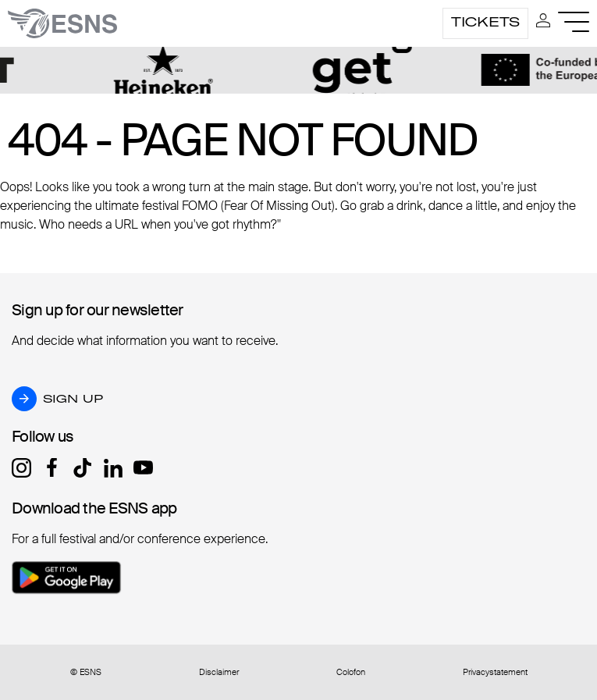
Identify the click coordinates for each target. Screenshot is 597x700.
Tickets (485, 22)
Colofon (351, 672)
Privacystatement (495, 672)
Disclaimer (219, 672)
